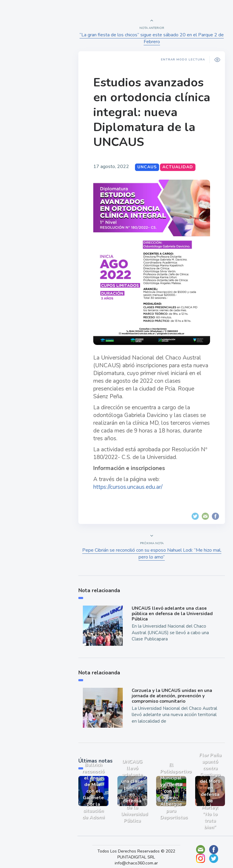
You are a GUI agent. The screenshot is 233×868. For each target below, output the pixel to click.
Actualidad (25, 79)
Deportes (24, 148)
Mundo (21, 121)
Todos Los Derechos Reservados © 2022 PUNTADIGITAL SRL (138, 847)
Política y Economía (36, 107)
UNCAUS (149, 167)
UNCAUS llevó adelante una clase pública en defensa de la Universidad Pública (173, 609)
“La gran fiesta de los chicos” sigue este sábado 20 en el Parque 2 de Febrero (152, 38)
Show (19, 93)
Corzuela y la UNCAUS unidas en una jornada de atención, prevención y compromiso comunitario (173, 690)
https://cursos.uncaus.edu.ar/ (130, 483)
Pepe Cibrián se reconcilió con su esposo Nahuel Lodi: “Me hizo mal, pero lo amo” (152, 549)
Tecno (19, 134)
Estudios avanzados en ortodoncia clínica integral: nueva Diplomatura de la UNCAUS (150, 112)
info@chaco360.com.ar (138, 856)
